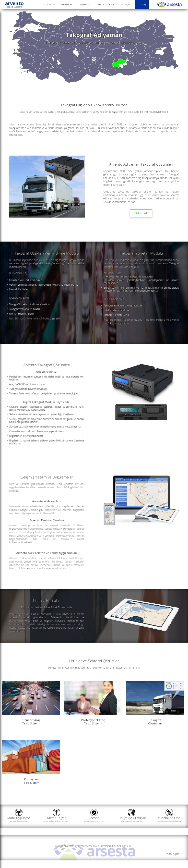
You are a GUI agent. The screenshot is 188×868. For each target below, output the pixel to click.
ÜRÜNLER (86, 5)
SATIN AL (141, 213)
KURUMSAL (67, 5)
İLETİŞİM (127, 5)
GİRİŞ (142, 5)
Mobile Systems (14, 7)
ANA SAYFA (48, 5)
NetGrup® (173, 854)
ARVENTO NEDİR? (107, 5)
